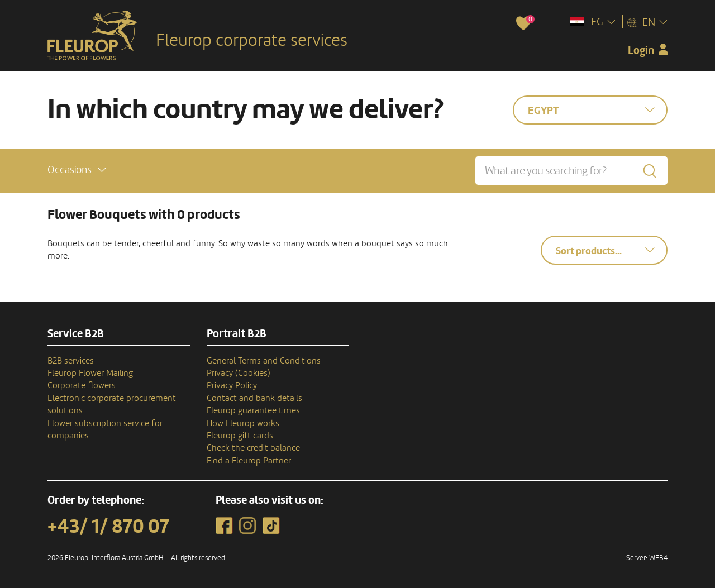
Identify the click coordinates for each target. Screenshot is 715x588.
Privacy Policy (232, 385)
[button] (77, 170)
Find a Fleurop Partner (249, 461)
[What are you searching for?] (571, 171)
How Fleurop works (243, 423)
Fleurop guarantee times (253, 410)
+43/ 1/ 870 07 (108, 527)
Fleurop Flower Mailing (90, 373)
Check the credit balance (253, 448)
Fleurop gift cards (240, 436)
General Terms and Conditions (264, 361)
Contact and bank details (254, 398)
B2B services (71, 361)
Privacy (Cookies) (239, 373)
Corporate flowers (82, 385)
